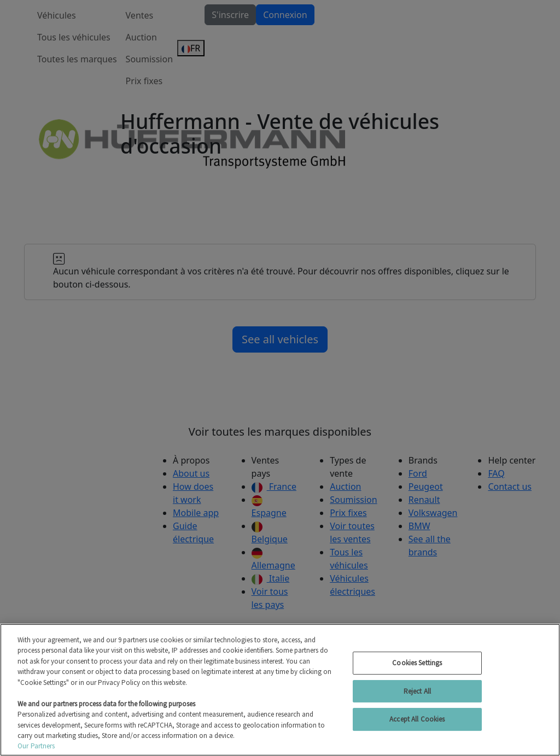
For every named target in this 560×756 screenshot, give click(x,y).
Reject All (417, 691)
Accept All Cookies (417, 719)
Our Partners (36, 746)
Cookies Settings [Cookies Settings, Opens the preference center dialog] (417, 663)
